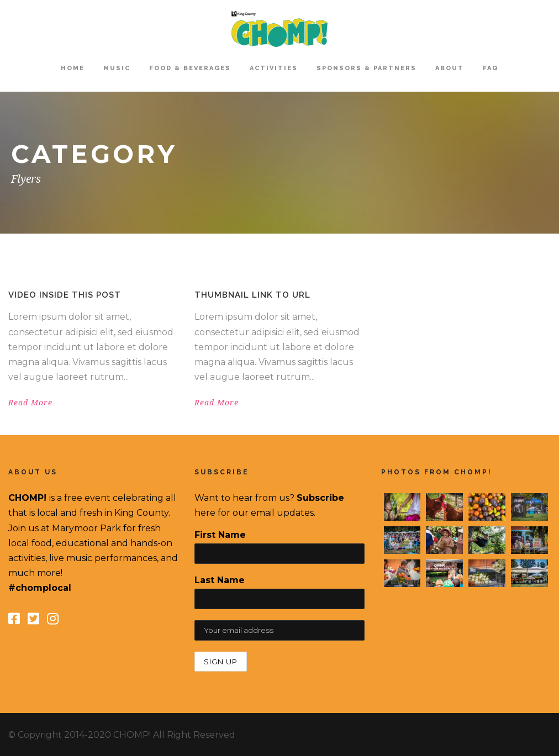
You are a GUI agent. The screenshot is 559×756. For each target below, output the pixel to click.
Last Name (220, 580)
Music (117, 68)
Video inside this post (65, 295)
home (73, 68)
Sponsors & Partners (366, 68)
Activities (274, 68)
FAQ (491, 68)
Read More (30, 403)
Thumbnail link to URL (252, 295)
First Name (220, 535)
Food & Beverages (190, 68)
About (450, 68)
